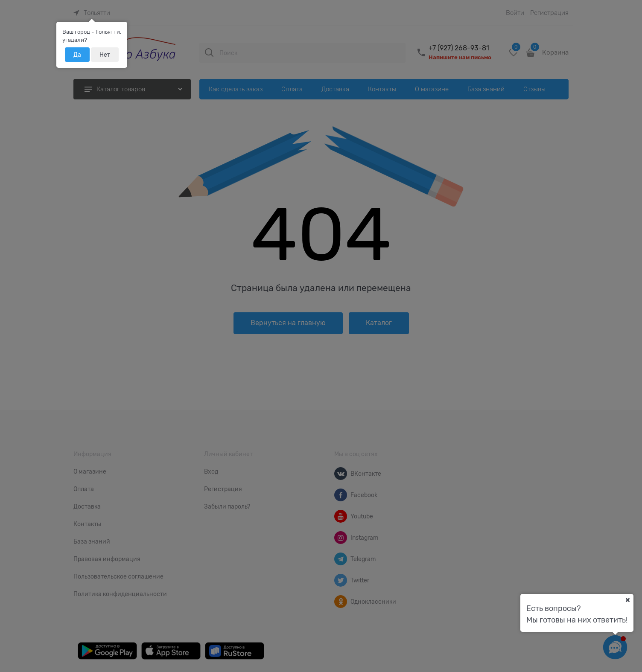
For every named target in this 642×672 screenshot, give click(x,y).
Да (77, 55)
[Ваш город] (627, 600)
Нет (105, 55)
